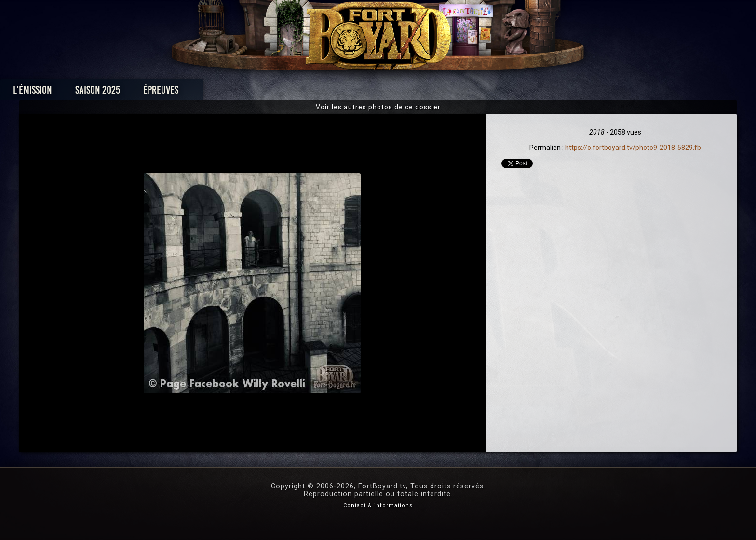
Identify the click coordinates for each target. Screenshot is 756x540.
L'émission (162, 92)
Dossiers (445, 92)
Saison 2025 (227, 92)
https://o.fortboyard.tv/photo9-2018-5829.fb (633, 148)
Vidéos (393, 92)
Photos (344, 92)
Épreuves (290, 92)
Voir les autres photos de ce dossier (378, 107)
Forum (497, 92)
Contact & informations (378, 506)
